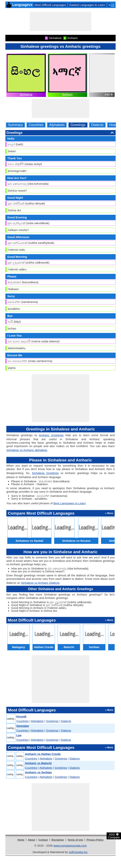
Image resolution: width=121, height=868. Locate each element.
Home (21, 840)
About (31, 840)
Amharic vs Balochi (38, 763)
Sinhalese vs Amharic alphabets (27, 450)
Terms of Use (75, 840)
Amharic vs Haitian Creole (43, 754)
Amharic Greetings (51, 435)
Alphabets (57, 125)
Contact (43, 840)
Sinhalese (26, 94)
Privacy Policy (95, 840)
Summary (15, 125)
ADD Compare (114, 836)
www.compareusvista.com (70, 846)
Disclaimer (58, 840)
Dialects (97, 125)
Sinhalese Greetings (45, 473)
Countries (36, 125)
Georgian (23, 726)
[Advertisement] (61, 21)
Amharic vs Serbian (38, 772)
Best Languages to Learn (70, 503)
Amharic (68, 94)
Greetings (78, 125)
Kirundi (21, 716)
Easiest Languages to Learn (87, 5)
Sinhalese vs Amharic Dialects (40, 583)
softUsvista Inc (78, 852)
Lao (19, 735)
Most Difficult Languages (50, 5)
